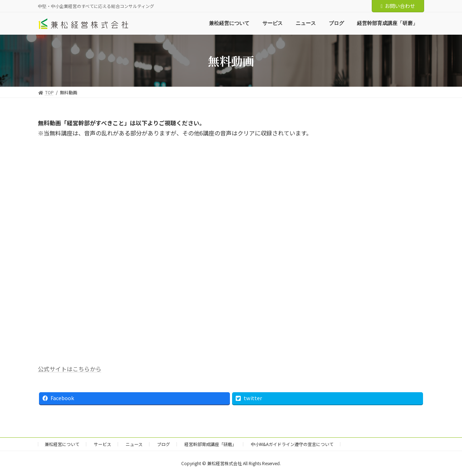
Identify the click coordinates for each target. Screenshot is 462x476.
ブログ (164, 444)
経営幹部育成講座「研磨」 (210, 444)
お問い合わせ (398, 6)
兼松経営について (62, 444)
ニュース (134, 444)
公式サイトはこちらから (70, 369)
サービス (103, 444)
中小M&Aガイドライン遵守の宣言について (292, 444)
